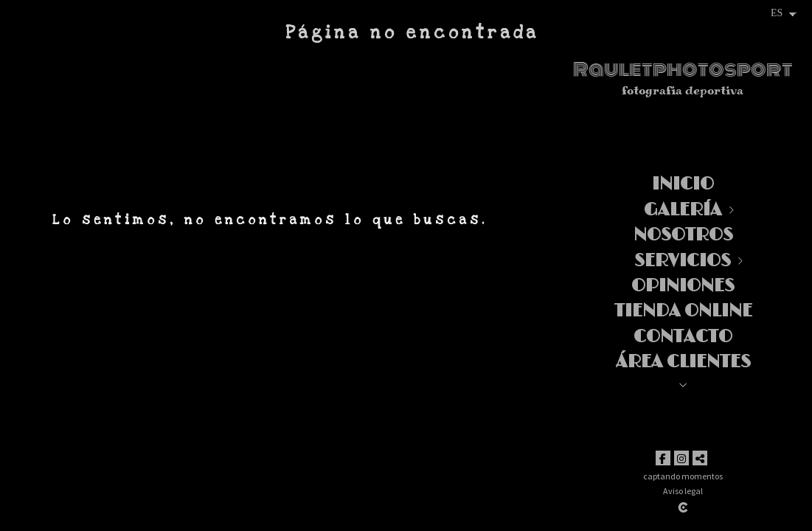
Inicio (683, 184)
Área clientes (683, 362)
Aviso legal (683, 491)
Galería (683, 210)
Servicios (683, 261)
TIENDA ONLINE (683, 311)
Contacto (683, 337)
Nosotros (683, 235)
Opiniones (683, 286)
